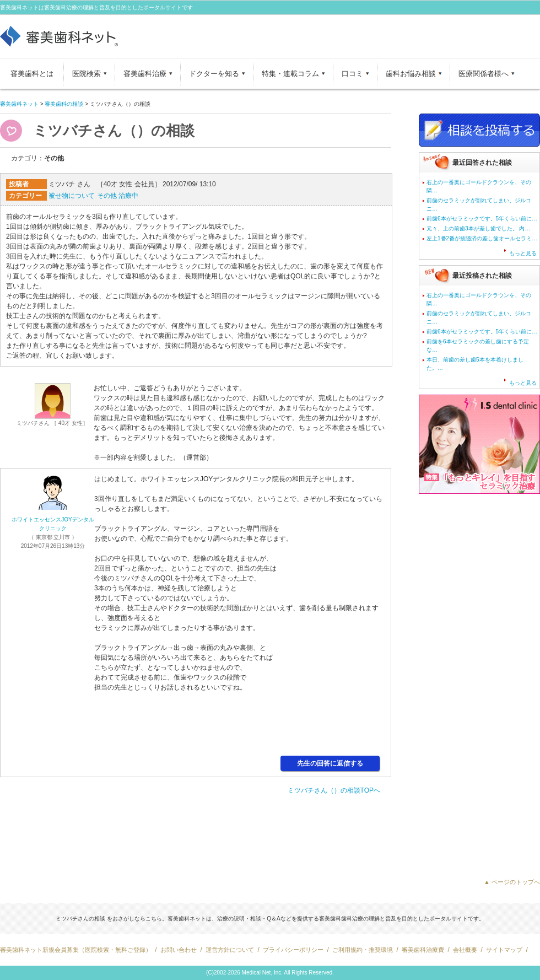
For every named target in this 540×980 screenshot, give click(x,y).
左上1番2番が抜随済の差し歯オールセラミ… (482, 238)
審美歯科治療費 (423, 950)
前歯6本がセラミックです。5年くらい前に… (482, 219)
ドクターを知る (214, 74)
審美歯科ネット (19, 104)
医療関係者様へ (484, 74)
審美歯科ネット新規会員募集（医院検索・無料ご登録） (76, 950)
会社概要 (465, 950)
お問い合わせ (179, 950)
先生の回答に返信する (330, 763)
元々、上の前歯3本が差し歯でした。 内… (478, 228)
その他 (107, 196)
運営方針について (230, 950)
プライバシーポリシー (293, 950)
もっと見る (523, 253)
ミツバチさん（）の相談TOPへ (334, 790)
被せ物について (72, 196)
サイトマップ (504, 950)
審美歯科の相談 (64, 104)
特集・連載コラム (290, 74)
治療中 (128, 196)
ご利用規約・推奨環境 (363, 950)
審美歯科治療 (145, 74)
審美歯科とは (32, 74)
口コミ (352, 74)
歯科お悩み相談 (411, 74)
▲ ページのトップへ (512, 882)
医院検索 (87, 74)
